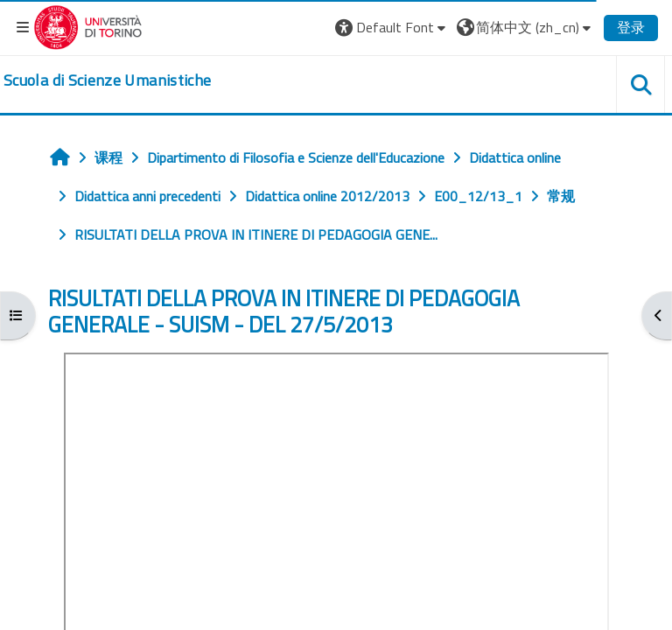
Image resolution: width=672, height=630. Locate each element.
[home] (107, 80)
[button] (392, 27)
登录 (631, 27)
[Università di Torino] (88, 25)
